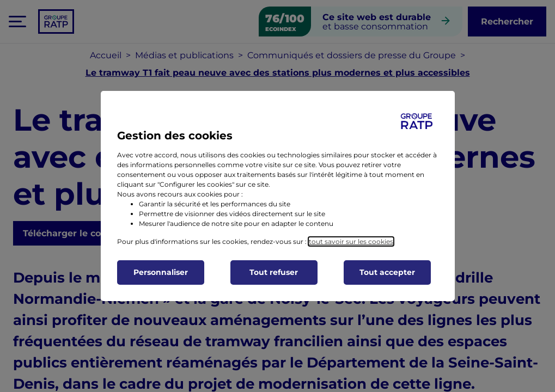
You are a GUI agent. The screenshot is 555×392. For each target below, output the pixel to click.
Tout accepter (387, 272)
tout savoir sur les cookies (351, 241)
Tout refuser (274, 272)
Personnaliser (161, 272)
